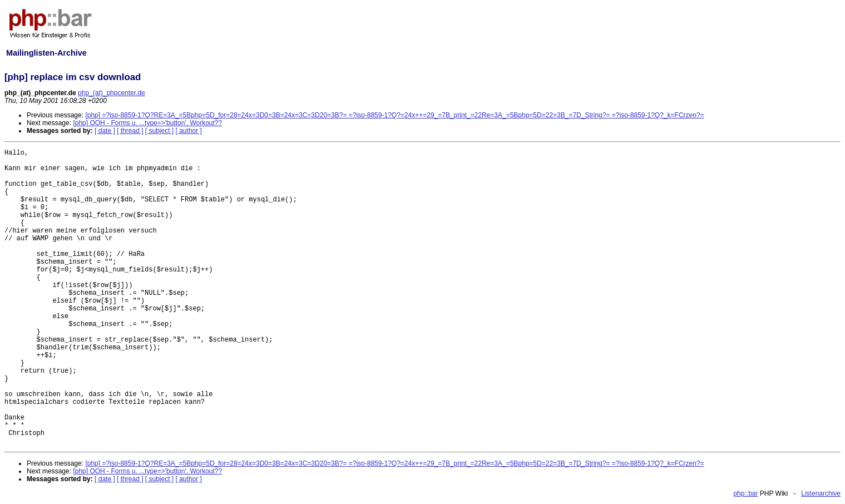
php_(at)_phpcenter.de (112, 93)
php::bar (745, 493)
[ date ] (105, 131)
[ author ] (189, 131)
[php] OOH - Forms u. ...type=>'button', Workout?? (147, 123)
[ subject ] (159, 131)
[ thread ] (130, 131)
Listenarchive (821, 493)
